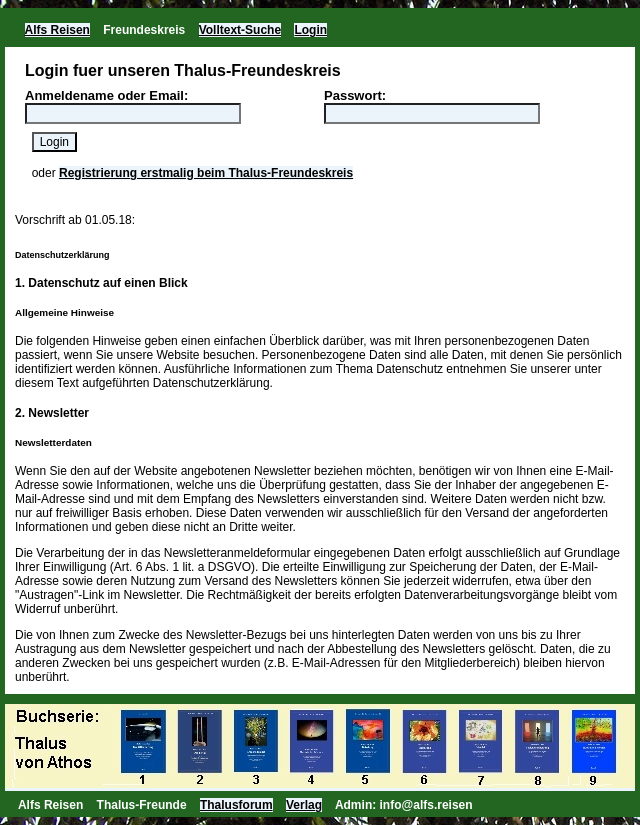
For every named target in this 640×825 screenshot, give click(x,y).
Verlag (304, 805)
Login (310, 30)
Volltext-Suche (240, 30)
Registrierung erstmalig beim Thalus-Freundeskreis (206, 173)
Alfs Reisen (57, 30)
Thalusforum (236, 805)
